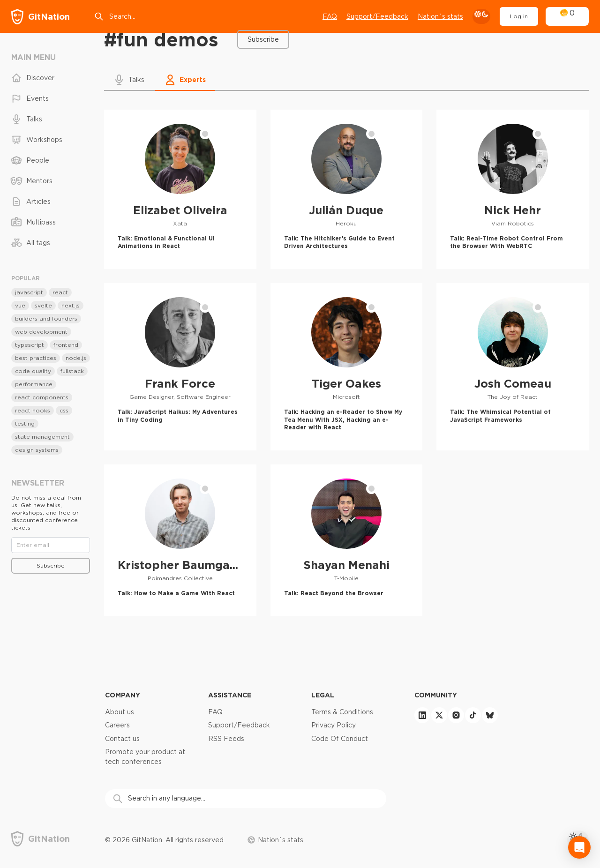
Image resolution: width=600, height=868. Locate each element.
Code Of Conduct (340, 739)
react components (42, 397)
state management (42, 437)
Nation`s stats (440, 16)
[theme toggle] (481, 16)
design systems (37, 450)
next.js (71, 305)
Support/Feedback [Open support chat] (377, 16)
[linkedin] (422, 715)
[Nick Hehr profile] (513, 189)
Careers (117, 725)
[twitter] (439, 715)
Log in (519, 16)
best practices (36, 358)
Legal (323, 695)
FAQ (330, 16)
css (64, 410)
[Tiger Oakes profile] (347, 367)
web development (41, 332)
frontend (66, 345)
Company (123, 695)
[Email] (51, 545)
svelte (43, 305)
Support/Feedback (239, 725)
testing (25, 423)
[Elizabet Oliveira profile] (180, 189)
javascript (29, 292)
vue (20, 305)
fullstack (72, 371)
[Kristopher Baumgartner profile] (180, 540)
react (60, 292)
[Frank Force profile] (180, 367)
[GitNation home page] (41, 17)
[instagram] (456, 715)
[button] (130, 80)
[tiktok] (473, 715)
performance (34, 384)
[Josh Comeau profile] (513, 367)
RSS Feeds (226, 739)
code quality (33, 371)
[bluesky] (490, 715)
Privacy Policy (334, 725)
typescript (30, 345)
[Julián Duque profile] (347, 189)
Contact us (122, 739)
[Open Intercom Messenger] (579, 847)
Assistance (230, 695)
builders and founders (46, 318)
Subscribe (263, 39)
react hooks (33, 410)
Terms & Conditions (342, 712)
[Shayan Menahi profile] (347, 540)
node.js (76, 358)
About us (120, 712)
